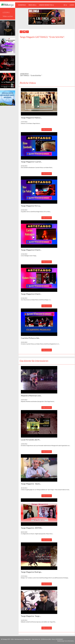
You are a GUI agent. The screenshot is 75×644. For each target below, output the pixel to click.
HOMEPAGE (22, 5)
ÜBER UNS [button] (32, 5)
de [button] (65, 5)
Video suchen (8, 16)
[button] (39, 102)
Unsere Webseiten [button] (46, 5)
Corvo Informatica (69, 641)
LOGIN (72, 5)
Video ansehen (47, 130)
